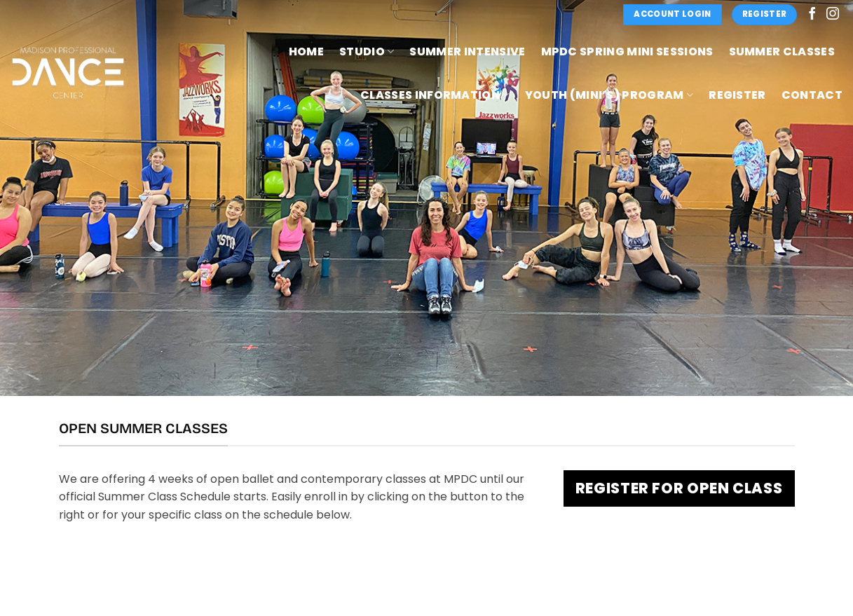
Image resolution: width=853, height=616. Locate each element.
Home (306, 52)
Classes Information (435, 95)
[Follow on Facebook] (812, 15)
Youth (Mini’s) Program (609, 95)
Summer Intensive (467, 52)
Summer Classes (782, 52)
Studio (367, 52)
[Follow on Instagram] (833, 15)
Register (737, 95)
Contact (812, 95)
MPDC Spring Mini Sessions (627, 52)
